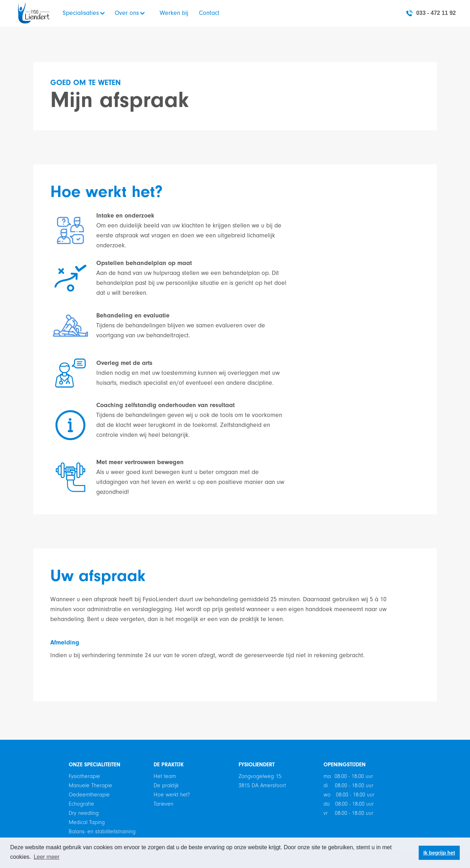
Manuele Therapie (90, 785)
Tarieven (164, 804)
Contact (209, 13)
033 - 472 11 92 (436, 13)
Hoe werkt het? (172, 795)
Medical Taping (87, 822)
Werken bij (174, 13)
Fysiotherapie (84, 776)
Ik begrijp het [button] (439, 853)
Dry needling (84, 813)
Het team (165, 776)
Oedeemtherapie (89, 795)
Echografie (81, 804)
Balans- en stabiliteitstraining (102, 832)
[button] (87, 13)
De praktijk (166, 785)
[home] (34, 13)
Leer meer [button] (47, 857)
